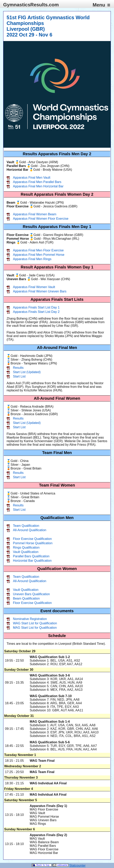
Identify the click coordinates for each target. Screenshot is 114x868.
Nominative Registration (30, 619)
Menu (101, 5)
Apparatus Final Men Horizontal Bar (38, 186)
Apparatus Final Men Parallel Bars (37, 182)
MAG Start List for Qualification (35, 628)
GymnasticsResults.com (31, 5)
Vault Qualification (26, 552)
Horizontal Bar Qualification (32, 561)
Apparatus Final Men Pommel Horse (39, 255)
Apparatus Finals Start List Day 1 (36, 307)
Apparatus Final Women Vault (34, 287)
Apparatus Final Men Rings (32, 259)
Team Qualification (26, 526)
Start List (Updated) (27, 372)
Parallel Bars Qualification (31, 556)
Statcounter (78, 866)
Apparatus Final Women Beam (35, 214)
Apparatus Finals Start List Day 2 (36, 312)
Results (18, 368)
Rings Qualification (26, 548)
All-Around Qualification (30, 530)
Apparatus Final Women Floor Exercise (41, 219)
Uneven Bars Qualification (31, 594)
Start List (19, 376)
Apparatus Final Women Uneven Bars (40, 291)
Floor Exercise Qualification (32, 539)
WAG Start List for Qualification (35, 623)
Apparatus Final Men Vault (32, 178)
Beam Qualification (26, 598)
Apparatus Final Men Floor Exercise (38, 250)
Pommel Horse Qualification (33, 543)
